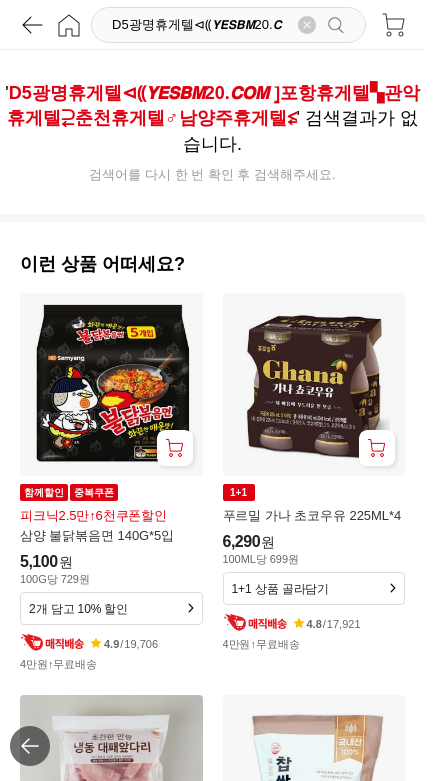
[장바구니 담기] (175, 448)
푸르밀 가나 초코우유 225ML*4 (312, 515)
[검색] (199, 25)
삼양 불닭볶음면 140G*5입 (97, 535)
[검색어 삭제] (307, 25)
